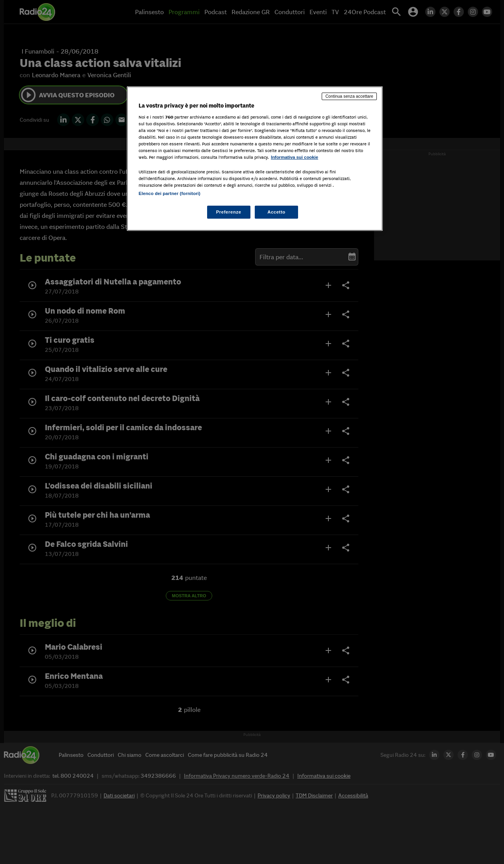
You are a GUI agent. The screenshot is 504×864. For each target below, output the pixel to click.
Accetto (276, 212)
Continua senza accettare (349, 96)
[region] (255, 159)
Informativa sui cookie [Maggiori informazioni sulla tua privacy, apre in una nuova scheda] (295, 157)
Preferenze (229, 212)
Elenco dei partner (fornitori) (170, 193)
